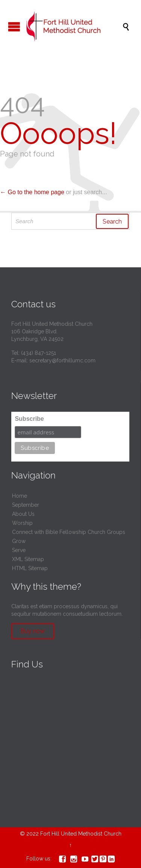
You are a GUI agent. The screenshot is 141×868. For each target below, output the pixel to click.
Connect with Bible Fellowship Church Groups (69, 532)
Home (20, 496)
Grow (19, 541)
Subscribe (29, 419)
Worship (22, 523)
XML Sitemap (28, 559)
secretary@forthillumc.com (62, 360)
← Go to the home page (32, 192)
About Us (23, 514)
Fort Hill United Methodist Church (81, 834)
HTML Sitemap (30, 568)
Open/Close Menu (14, 27)
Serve (19, 550)
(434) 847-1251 (39, 353)
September (26, 505)
